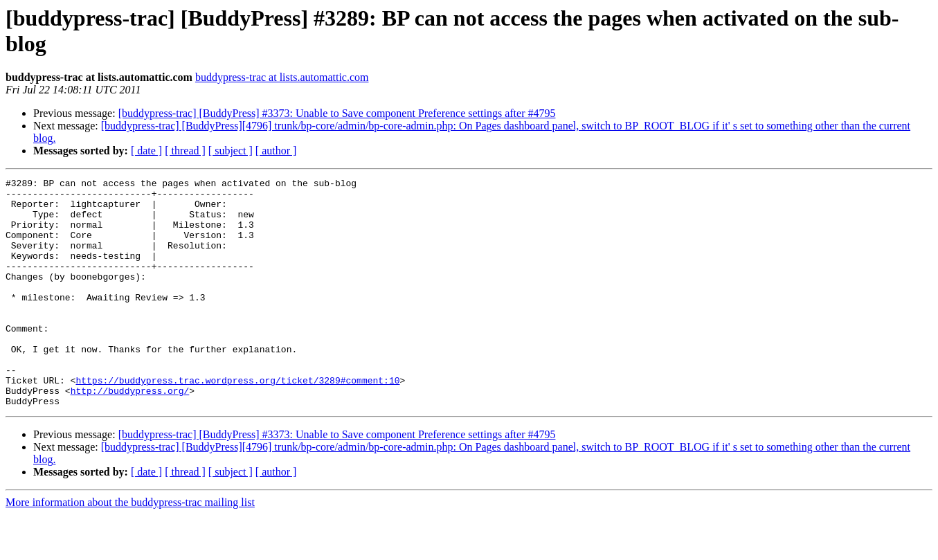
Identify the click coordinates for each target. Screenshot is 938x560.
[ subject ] (231, 151)
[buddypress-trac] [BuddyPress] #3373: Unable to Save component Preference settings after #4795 (337, 113)
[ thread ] (185, 151)
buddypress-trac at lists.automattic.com (282, 77)
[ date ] (146, 151)
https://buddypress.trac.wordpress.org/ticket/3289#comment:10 (237, 422)
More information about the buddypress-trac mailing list (130, 548)
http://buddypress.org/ (130, 434)
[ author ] (276, 151)
